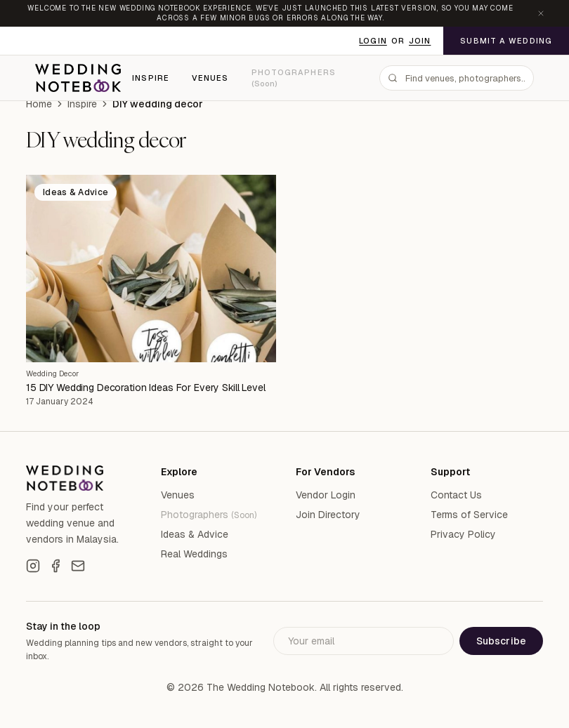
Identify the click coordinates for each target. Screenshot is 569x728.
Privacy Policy (463, 534)
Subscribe (501, 641)
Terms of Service (469, 515)
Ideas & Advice (195, 534)
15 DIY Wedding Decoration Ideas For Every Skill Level (146, 388)
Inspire (151, 78)
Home (39, 104)
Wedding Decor (52, 373)
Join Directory (328, 515)
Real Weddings (194, 554)
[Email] (78, 566)
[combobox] (457, 78)
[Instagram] (33, 566)
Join (420, 41)
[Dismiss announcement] (541, 13)
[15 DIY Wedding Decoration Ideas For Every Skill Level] (151, 269)
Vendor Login (326, 495)
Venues (210, 78)
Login (373, 41)
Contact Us (456, 495)
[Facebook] (55, 566)
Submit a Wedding (506, 41)
